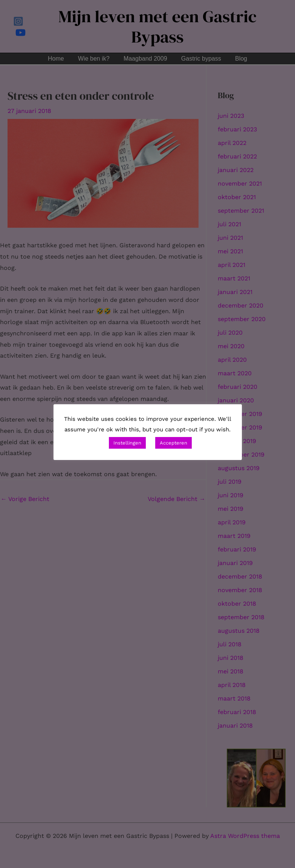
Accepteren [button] (173, 443)
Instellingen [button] (127, 443)
